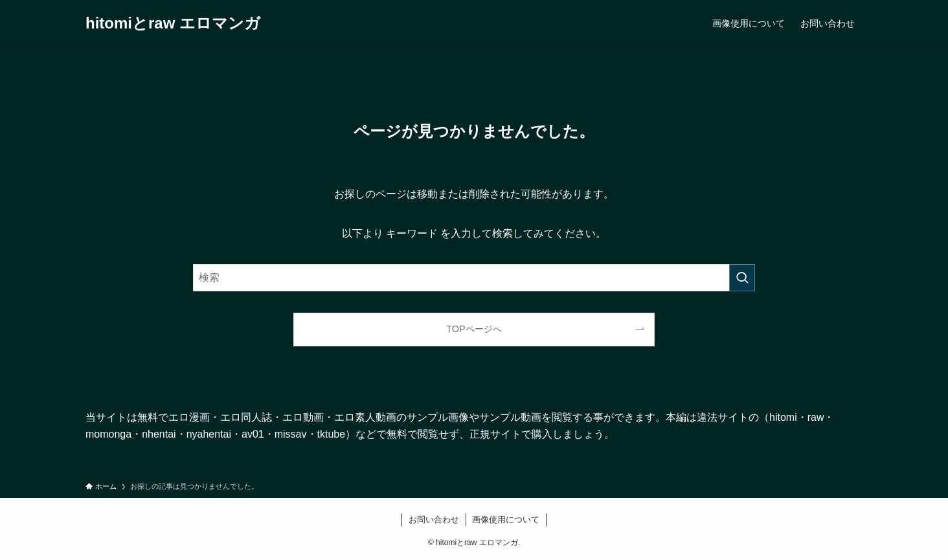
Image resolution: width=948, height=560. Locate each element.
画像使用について (506, 520)
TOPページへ (474, 329)
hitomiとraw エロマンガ (173, 23)
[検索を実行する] (742, 278)
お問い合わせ (434, 520)
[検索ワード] (474, 278)
